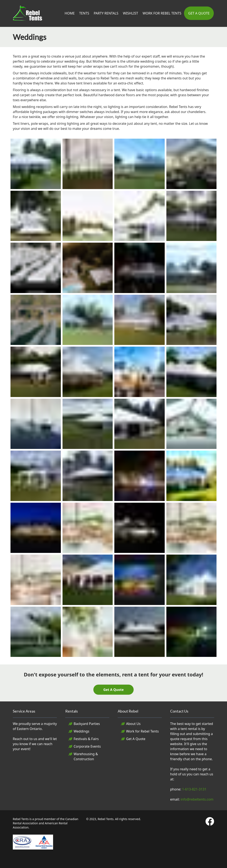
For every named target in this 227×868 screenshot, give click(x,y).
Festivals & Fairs (86, 739)
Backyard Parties (87, 724)
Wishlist (130, 13)
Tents (84, 13)
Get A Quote (199, 13)
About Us (133, 724)
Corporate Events (87, 746)
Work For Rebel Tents (162, 13)
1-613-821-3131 (194, 789)
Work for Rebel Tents (142, 731)
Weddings (82, 731)
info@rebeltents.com (197, 799)
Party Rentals (106, 13)
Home (70, 13)
